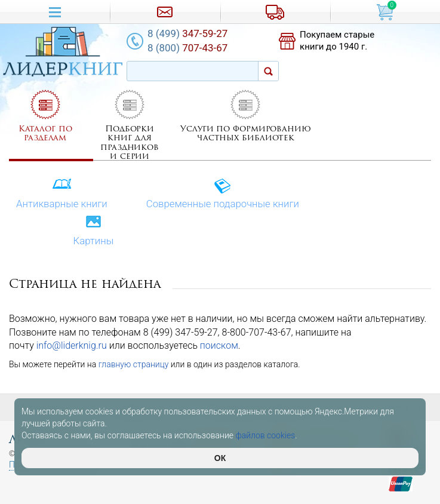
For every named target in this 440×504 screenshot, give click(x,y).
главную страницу (134, 364)
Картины (93, 231)
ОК (220, 458)
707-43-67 (187, 48)
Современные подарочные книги (223, 194)
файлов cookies (266, 435)
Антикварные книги (62, 194)
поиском (219, 345)
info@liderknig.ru (72, 345)
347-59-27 (187, 33)
